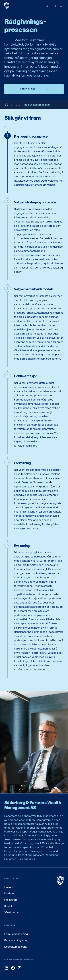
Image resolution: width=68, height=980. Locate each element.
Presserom (11, 900)
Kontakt (9, 906)
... (13, 105)
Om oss (9, 887)
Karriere (9, 893)
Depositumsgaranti (16, 947)
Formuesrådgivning (16, 934)
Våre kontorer (12, 912)
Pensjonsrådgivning (16, 940)
